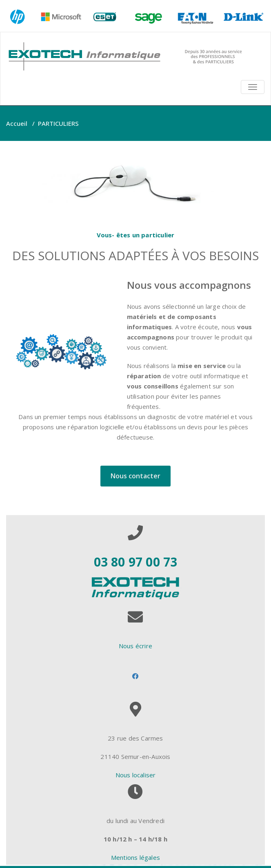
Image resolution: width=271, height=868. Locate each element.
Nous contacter (135, 476)
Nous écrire (135, 646)
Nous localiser (136, 775)
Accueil (17, 123)
